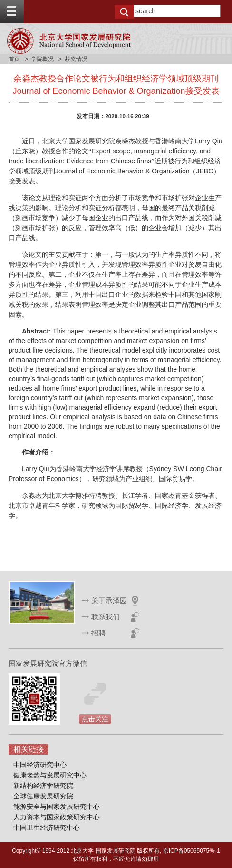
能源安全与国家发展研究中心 (57, 807)
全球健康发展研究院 (43, 796)
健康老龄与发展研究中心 (50, 775)
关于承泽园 (109, 601)
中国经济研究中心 (40, 765)
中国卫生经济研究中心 (47, 828)
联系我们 (106, 617)
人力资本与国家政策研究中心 (57, 817)
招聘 (98, 633)
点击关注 (95, 719)
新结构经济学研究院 (43, 786)
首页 (14, 59)
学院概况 (42, 59)
